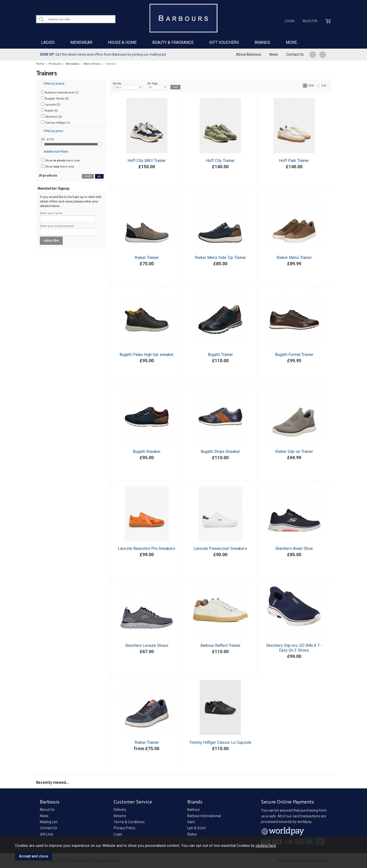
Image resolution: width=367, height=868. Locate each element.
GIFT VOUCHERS (224, 42)
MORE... (293, 42)
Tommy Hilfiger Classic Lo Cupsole (220, 742)
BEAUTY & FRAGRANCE (173, 42)
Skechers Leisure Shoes (147, 645)
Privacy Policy (125, 828)
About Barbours (249, 54)
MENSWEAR (81, 42)
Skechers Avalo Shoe (294, 548)
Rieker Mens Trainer (294, 258)
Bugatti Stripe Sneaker (220, 452)
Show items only (60, 160)
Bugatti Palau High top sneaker (147, 355)
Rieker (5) (50, 110)
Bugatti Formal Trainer (294, 355)
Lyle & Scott (196, 828)
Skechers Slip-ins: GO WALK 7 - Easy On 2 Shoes (294, 648)
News (274, 54)
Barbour (194, 810)
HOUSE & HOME (122, 42)
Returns (120, 816)
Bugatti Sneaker (147, 452)
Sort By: (128, 86)
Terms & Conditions (129, 822)
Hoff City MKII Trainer (147, 161)
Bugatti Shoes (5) (55, 98)
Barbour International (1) (60, 92)
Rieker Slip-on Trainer (294, 452)
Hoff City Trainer (220, 161)
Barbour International (204, 816)
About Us (47, 810)
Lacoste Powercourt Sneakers (220, 548)
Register (310, 21)
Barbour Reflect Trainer (220, 645)
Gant (191, 822)
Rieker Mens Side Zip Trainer (220, 258)
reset (88, 176)
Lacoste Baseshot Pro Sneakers (147, 548)
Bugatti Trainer (220, 355)
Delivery (120, 810)
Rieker (192, 834)
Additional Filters (56, 152)
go (99, 176)
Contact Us (295, 54)
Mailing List (49, 822)
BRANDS (262, 42)
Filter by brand (54, 84)
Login (290, 21)
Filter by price (53, 131)
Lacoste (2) (51, 104)
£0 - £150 (48, 139)
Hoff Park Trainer (294, 161)
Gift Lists (47, 834)
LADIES (48, 42)
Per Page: (157, 86)
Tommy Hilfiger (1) (56, 122)
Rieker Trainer (147, 258)
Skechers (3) (51, 116)
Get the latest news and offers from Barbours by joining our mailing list (103, 54)
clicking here (266, 846)
